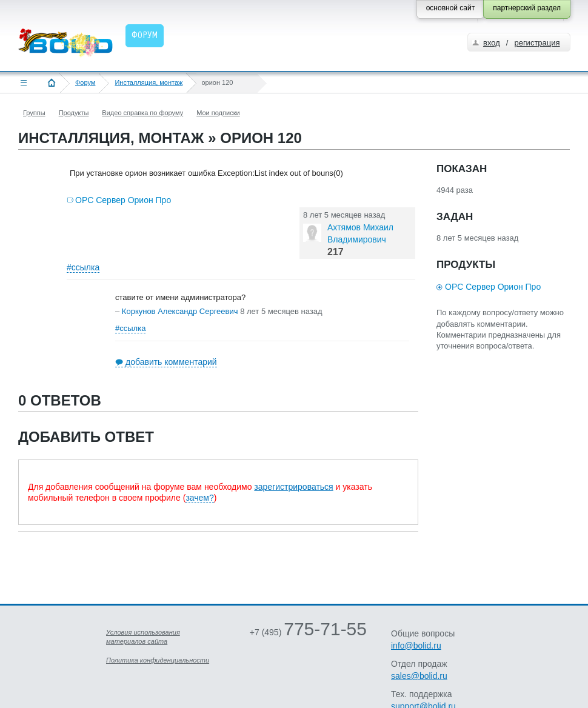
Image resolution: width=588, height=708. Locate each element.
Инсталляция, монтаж (149, 82)
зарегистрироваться (293, 487)
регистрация (537, 43)
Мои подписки (218, 113)
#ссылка (83, 267)
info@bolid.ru (416, 646)
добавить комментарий (171, 362)
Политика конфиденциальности (158, 660)
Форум (85, 82)
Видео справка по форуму (142, 113)
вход (492, 43)
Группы (34, 113)
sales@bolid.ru (419, 676)
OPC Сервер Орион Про (123, 200)
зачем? (199, 498)
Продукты (74, 113)
